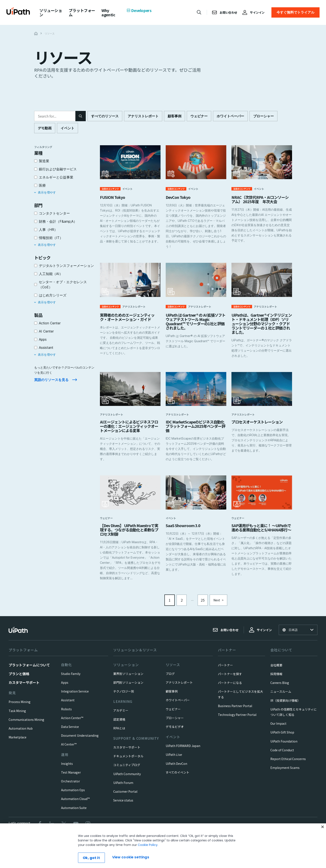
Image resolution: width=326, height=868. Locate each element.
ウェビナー (173, 712)
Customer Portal (125, 795)
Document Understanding (80, 739)
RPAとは (119, 732)
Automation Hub (21, 732)
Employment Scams (285, 771)
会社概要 (276, 668)
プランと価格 (19, 677)
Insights (67, 767)
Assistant (68, 703)
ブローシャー (175, 721)
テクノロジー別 (124, 695)
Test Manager (71, 776)
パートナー (225, 668)
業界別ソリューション (128, 677)
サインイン (260, 633)
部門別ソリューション (128, 686)
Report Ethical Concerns (288, 762)
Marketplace (18, 741)
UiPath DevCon (176, 767)
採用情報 (276, 677)
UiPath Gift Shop (282, 736)
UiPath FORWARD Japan (183, 749)
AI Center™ (69, 748)
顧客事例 (172, 695)
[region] (163, 846)
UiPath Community (127, 777)
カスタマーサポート (24, 686)
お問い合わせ (226, 633)
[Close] (323, 827)
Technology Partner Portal (237, 718)
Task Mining (17, 714)
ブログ (170, 677)
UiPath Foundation (284, 745)
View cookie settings (131, 857)
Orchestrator (70, 785)
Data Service (70, 730)
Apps (65, 686)
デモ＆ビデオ (175, 730)
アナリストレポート (179, 686)
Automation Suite (74, 811)
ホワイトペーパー (178, 703)
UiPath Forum (123, 786)
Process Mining (20, 705)
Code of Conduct (282, 753)
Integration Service (75, 695)
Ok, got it (91, 858)
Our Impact (278, 727)
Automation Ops (73, 793)
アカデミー (121, 714)
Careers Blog (280, 686)
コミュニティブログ (127, 768)
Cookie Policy (148, 845)
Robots (66, 712)
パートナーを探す (230, 677)
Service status (123, 804)
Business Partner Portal (235, 709)
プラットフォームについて (29, 668)
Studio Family (71, 677)
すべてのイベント (178, 776)
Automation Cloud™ (75, 802)
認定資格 (119, 723)
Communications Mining (26, 723)
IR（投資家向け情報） (285, 704)
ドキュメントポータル (128, 759)
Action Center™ (72, 721)
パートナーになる (230, 686)
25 (203, 603)
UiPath (174, 758)
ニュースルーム (281, 695)
